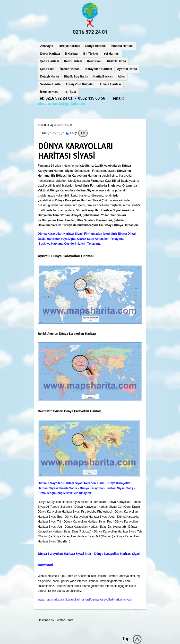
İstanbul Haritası (122, 46)
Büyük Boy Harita (76, 77)
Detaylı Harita (50, 77)
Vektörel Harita (51, 84)
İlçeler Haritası (70, 69)
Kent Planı (94, 61)
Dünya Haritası (95, 46)
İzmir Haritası (49, 92)
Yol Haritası (112, 54)
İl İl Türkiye (91, 54)
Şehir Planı (48, 69)
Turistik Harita (116, 61)
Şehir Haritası (50, 61)
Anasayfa (47, 46)
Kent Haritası (73, 61)
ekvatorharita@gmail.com (62, 104)
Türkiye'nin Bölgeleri (80, 84)
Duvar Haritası (50, 54)
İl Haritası (72, 54)
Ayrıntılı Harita (127, 69)
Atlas (121, 77)
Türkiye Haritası (69, 46)
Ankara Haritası (110, 84)
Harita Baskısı (103, 77)
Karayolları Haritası (99, 69)
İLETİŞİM (70, 92)
